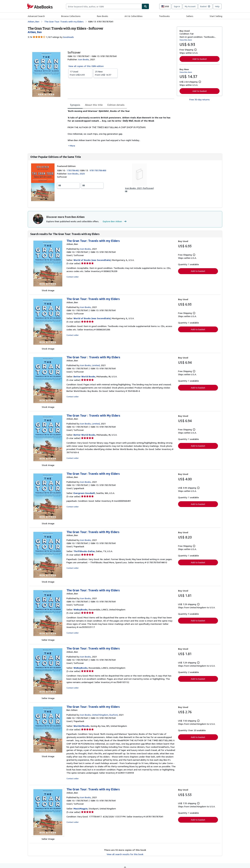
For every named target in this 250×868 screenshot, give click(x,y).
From (80, 73)
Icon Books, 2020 (76, 174)
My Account (190, 6)
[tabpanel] (121, 128)
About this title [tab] (94, 105)
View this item (186, 40)
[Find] (145, 6)
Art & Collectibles (134, 16)
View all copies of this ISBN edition (86, 66)
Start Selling (216, 16)
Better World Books (84, 376)
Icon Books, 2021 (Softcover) (139, 188)
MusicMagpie (81, 808)
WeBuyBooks (81, 609)
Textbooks (164, 16)
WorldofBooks (81, 726)
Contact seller (73, 277)
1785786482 (73, 170)
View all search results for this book (125, 854)
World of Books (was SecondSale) (92, 260)
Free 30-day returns (200, 99)
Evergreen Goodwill (84, 493)
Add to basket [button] (200, 59)
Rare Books (103, 16)
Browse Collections (71, 16)
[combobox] (104, 6)
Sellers (190, 16)
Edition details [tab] (116, 105)
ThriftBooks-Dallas (84, 551)
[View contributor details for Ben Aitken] (35, 32)
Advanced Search (36, 16)
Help (217, 6)
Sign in (177, 6)
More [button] (73, 146)
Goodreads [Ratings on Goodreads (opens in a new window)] (68, 37)
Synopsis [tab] (75, 105)
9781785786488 (98, 170)
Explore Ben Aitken (115, 221)
